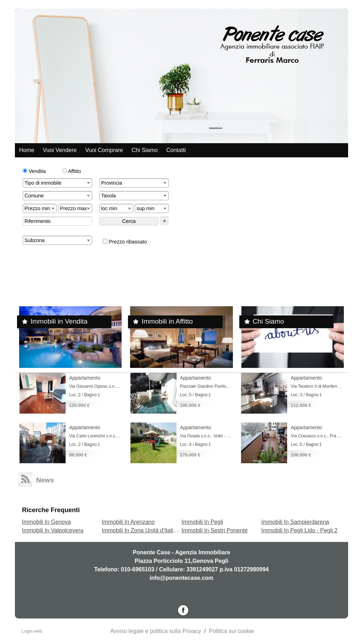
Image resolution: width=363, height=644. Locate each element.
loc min (117, 208)
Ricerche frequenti (51, 510)
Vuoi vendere (60, 150)
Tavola (134, 196)
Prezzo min (40, 208)
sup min (152, 208)
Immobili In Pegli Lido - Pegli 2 (299, 530)
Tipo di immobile (58, 183)
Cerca (129, 221)
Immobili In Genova (46, 522)
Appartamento (85, 378)
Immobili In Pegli (202, 522)
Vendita (34, 171)
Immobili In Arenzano (128, 522)
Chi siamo (145, 150)
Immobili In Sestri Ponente (215, 530)
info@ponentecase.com (181, 578)
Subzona (58, 240)
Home (27, 150)
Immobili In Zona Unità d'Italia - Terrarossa (155, 530)
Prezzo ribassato (125, 242)
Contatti (176, 150)
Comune (58, 196)
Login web (32, 631)
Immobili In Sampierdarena (295, 522)
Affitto (72, 171)
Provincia (134, 183)
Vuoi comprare (104, 150)
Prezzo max (76, 208)
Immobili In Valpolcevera (53, 530)
